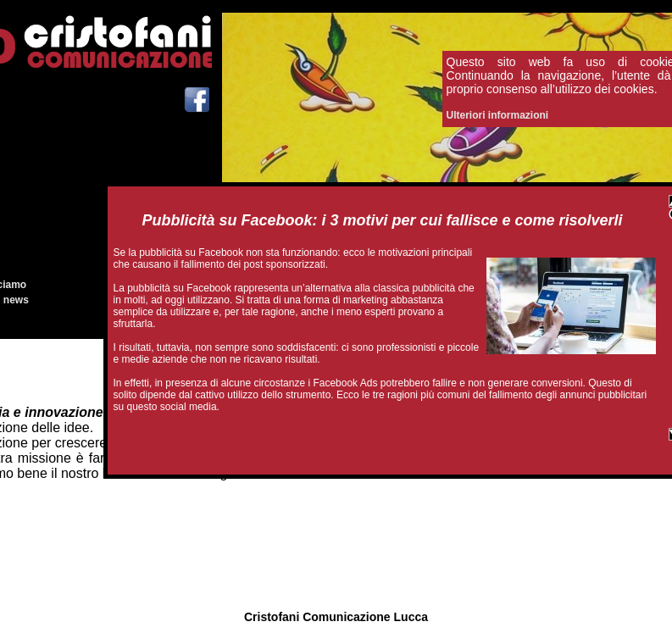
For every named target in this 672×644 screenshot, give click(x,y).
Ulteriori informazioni (498, 115)
